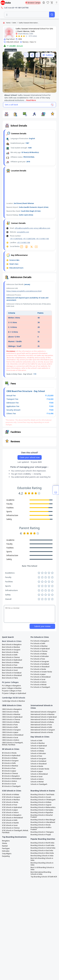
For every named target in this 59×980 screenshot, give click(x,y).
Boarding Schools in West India (42, 853)
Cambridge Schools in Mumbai (13, 701)
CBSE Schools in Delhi (10, 727)
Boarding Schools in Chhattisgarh (43, 800)
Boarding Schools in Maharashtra (43, 807)
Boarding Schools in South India (42, 845)
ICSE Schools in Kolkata (11, 795)
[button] (6, 114)
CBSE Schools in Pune (10, 725)
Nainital (5, 846)
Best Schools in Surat (10, 670)
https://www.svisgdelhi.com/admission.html (24, 291)
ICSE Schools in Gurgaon (11, 797)
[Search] (52, 15)
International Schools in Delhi (41, 727)
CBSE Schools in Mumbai (11, 714)
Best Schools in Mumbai (11, 647)
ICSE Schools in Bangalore (12, 815)
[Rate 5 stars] (26, 36)
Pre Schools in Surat (38, 679)
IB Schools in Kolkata (10, 758)
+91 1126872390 (29, 239)
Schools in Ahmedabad (39, 774)
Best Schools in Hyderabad (12, 660)
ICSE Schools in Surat (10, 825)
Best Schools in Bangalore (12, 645)
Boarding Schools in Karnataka (42, 810)
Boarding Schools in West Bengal (43, 820)
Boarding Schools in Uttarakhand (43, 822)
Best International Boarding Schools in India (41, 873)
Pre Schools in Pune (38, 659)
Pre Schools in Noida (38, 669)
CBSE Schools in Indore (11, 740)
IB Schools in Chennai (10, 773)
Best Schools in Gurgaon (11, 650)
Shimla (4, 843)
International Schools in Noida (42, 732)
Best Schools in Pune (10, 665)
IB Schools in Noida (9, 753)
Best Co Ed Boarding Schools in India (42, 869)
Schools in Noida (37, 766)
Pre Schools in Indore (38, 682)
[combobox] (27, 15)
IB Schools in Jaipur (9, 771)
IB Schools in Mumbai (10, 766)
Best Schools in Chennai (11, 657)
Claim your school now (30, 457)
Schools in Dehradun (38, 753)
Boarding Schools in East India (42, 851)
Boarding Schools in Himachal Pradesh (42, 816)
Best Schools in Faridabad (12, 673)
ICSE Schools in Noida (10, 802)
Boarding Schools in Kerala (41, 825)
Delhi (14, 23)
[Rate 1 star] (17, 36)
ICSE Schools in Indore (10, 813)
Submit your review (42, 626)
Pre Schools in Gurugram (40, 662)
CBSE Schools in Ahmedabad (13, 735)
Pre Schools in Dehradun (40, 656)
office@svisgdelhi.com (24, 228)
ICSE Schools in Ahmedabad (12, 818)
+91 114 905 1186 (23, 243)
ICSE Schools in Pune (10, 805)
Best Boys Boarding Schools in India (42, 864)
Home (8, 23)
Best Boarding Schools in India (42, 856)
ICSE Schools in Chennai (11, 828)
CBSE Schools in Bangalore (12, 709)
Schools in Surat (37, 777)
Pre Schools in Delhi (38, 644)
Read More (31, 100)
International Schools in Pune (41, 725)
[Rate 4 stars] (24, 36)
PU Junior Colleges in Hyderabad (14, 693)
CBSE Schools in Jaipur (10, 732)
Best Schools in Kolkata (11, 663)
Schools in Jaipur (37, 771)
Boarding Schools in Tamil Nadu (42, 795)
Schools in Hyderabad (39, 746)
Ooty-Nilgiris (7, 854)
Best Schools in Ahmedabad (12, 668)
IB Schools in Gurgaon (10, 761)
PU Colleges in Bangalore (11, 686)
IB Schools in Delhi (9, 763)
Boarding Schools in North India (42, 843)
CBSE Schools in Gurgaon (11, 730)
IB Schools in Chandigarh (11, 786)
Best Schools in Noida (10, 652)
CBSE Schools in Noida (10, 712)
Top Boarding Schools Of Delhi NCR (44, 877)
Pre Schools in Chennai (39, 651)
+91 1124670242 (16, 239)
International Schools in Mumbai (42, 714)
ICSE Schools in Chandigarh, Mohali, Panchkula (15, 832)
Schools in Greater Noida (40, 769)
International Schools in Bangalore (43, 712)
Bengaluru (6, 841)
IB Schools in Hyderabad (11, 756)
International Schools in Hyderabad (44, 717)
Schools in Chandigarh (39, 784)
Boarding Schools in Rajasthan (42, 813)
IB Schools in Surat (9, 784)
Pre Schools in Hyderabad (40, 649)
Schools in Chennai (38, 748)
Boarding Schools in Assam (41, 797)
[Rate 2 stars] (19, 36)
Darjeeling (6, 856)
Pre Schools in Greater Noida (41, 672)
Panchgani (6, 848)
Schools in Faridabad (38, 761)
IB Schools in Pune (9, 768)
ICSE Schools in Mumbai (11, 800)
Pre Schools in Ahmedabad (41, 677)
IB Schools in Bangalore (11, 776)
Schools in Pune (36, 756)
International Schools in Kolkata (42, 722)
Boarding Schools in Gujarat (41, 805)
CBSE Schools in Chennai (11, 720)
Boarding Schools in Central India (43, 848)
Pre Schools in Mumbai (39, 646)
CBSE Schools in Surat (10, 738)
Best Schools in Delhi (10, 655)
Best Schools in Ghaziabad (12, 675)
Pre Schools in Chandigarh (40, 687)
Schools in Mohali (37, 782)
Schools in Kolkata (37, 751)
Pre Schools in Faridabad (40, 664)
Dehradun (6, 851)
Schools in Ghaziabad (39, 764)
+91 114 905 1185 (42, 239)
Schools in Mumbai (38, 743)
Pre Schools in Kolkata (39, 654)
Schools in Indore (37, 779)
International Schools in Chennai (42, 720)
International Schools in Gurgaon (43, 730)
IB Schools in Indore (10, 781)
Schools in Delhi (36, 741)
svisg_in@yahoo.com (42, 228)
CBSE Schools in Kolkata (11, 722)
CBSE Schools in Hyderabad (12, 717)
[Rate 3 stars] (22, 36)
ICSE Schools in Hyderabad (12, 807)
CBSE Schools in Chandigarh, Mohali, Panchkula (13, 744)
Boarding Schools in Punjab (41, 835)
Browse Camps (33, 3)
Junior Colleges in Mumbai (12, 688)
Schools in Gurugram (38, 759)
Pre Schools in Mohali (38, 685)
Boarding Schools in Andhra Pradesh (41, 828)
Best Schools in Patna (10, 678)
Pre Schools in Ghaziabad (40, 667)
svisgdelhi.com (23, 232)
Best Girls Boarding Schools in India (42, 859)
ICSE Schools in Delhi (10, 820)
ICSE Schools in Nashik (10, 823)
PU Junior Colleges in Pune (12, 691)
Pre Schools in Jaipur (38, 674)
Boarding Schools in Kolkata (41, 802)
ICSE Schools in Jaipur (10, 810)
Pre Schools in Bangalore (40, 641)
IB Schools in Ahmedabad (12, 779)
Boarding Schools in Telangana (42, 832)
